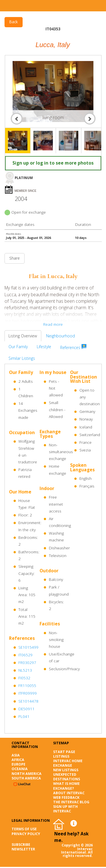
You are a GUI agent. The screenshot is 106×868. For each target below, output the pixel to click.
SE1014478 (28, 701)
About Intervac (69, 793)
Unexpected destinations (67, 777)
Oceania (20, 769)
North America (27, 774)
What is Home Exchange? (66, 786)
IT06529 (25, 655)
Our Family (18, 347)
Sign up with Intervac (65, 809)
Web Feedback (66, 797)
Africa (18, 760)
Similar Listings (22, 358)
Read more (53, 324)
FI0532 (24, 678)
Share (15, 258)
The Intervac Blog (71, 802)
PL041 (24, 716)
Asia (16, 755)
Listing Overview (23, 336)
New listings (66, 770)
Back (14, 22)
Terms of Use (24, 829)
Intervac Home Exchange (68, 763)
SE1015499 (28, 647)
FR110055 (27, 686)
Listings (61, 756)
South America (26, 778)
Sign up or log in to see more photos (53, 163)
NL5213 (25, 670)
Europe (19, 764)
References (73, 347)
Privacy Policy (26, 834)
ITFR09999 (28, 693)
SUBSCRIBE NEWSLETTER (23, 847)
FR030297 (27, 663)
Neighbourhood (60, 336)
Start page (64, 752)
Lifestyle (44, 347)
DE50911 (26, 709)
